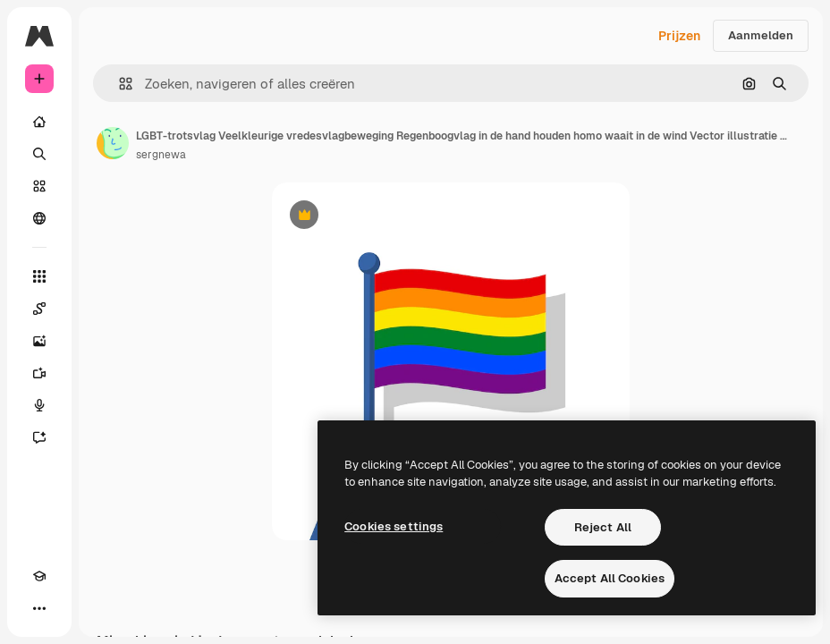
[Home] (39, 122)
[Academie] (39, 576)
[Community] (39, 218)
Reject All (603, 527)
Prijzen (679, 36)
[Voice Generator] (39, 405)
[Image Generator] (39, 341)
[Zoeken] (39, 154)
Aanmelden (761, 35)
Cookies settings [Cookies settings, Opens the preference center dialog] (394, 526)
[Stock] (39, 186)
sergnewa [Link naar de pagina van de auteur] (161, 155)
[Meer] (39, 608)
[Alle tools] (39, 276)
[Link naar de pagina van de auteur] (113, 143)
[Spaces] (39, 309)
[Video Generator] (39, 373)
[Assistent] (39, 437)
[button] (119, 84)
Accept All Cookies (610, 578)
